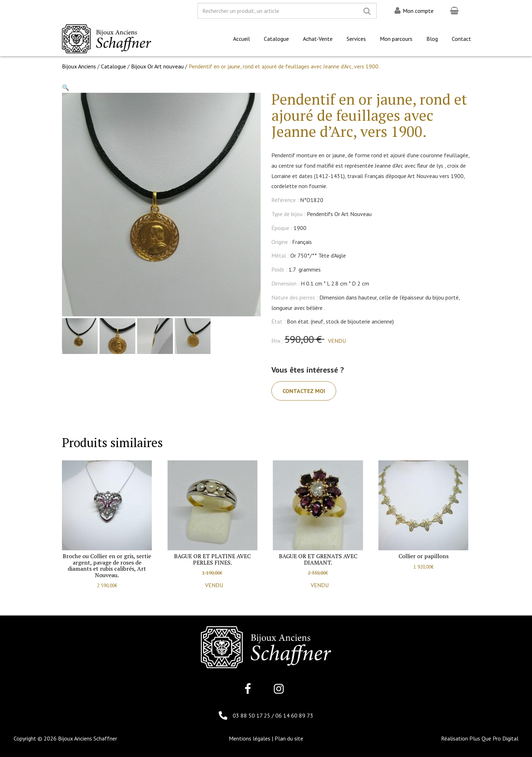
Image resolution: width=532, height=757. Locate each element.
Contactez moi (304, 391)
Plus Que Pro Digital (494, 738)
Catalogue (113, 66)
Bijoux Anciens (79, 66)
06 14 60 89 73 (294, 715)
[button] (66, 87)
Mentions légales (250, 738)
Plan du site (289, 738)
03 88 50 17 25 (252, 715)
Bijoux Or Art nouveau (157, 66)
